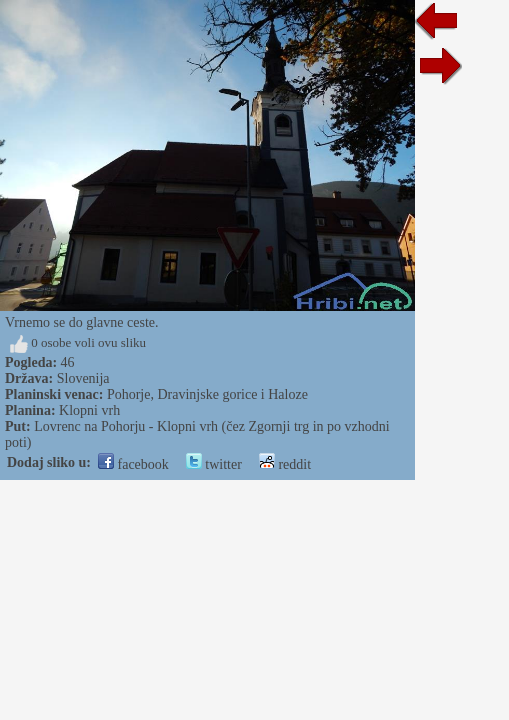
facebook (133, 464)
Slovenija (83, 378)
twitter (214, 464)
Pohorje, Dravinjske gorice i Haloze (207, 394)
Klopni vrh (89, 410)
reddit (285, 464)
